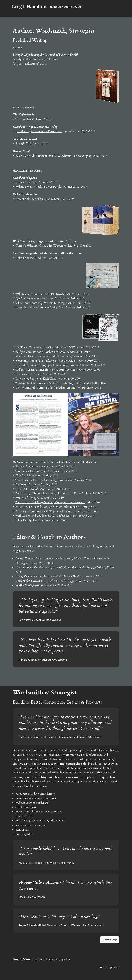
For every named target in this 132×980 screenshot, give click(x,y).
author (68, 7)
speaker (78, 7)
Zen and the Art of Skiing (32, 199)
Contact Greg (110, 940)
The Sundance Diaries (30, 119)
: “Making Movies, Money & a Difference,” (50, 502)
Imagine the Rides (27, 182)
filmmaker (56, 7)
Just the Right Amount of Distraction (39, 131)
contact (103, 967)
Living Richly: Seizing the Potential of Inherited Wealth (45, 55)
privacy (115, 967)
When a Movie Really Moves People (39, 187)
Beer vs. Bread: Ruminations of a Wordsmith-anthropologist (53, 156)
